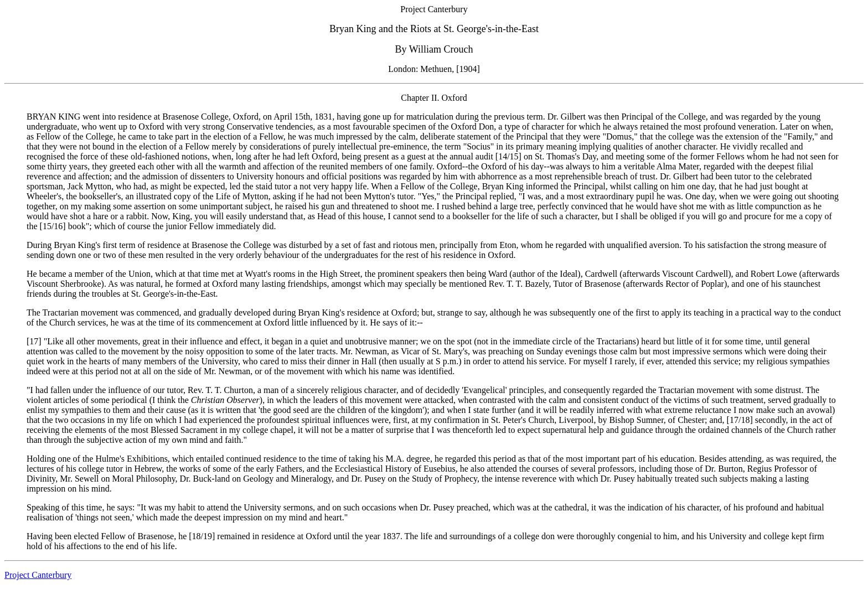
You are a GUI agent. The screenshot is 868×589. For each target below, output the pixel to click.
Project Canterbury (38, 575)
